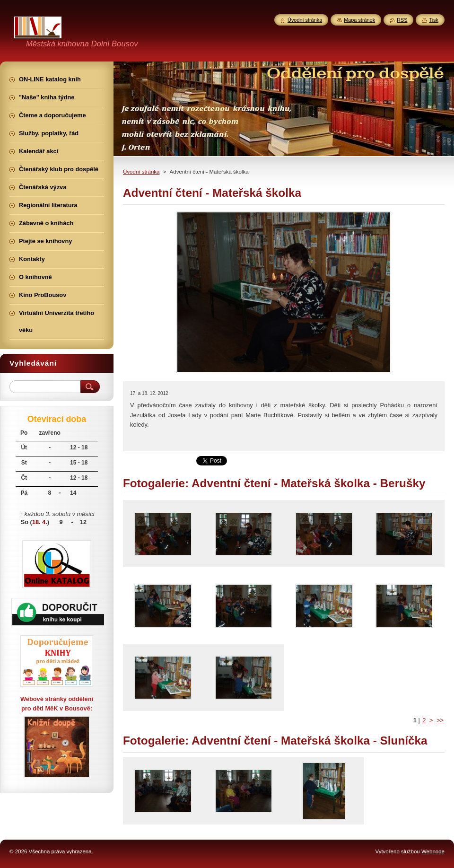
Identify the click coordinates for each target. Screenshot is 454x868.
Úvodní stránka (141, 172)
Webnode (433, 851)
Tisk (434, 20)
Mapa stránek (359, 20)
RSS (402, 20)
